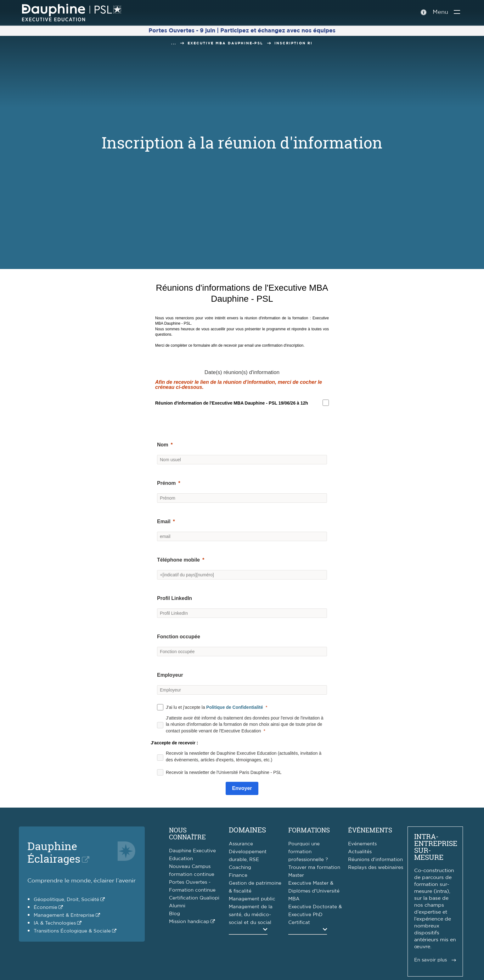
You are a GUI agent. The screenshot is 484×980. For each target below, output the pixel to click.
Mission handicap (189, 922)
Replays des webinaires (376, 868)
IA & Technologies (55, 923)
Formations (309, 830)
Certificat (299, 923)
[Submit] (242, 788)
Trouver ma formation (314, 868)
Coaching (240, 868)
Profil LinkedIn (174, 598)
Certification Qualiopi (194, 898)
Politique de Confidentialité (234, 707)
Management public (252, 899)
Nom (163, 445)
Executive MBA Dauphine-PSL (225, 43)
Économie (45, 907)
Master (296, 875)
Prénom (166, 483)
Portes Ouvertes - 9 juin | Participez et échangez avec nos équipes (242, 31)
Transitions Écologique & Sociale (72, 931)
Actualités (360, 852)
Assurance (241, 844)
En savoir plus (431, 960)
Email (164, 521)
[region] (232, 403)
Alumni (177, 906)
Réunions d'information (375, 860)
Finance (238, 875)
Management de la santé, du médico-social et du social (251, 915)
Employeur (170, 675)
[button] (242, 417)
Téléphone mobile (178, 560)
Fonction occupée (179, 637)
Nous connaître (187, 833)
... (174, 43)
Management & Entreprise (64, 915)
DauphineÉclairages (54, 852)
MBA (294, 899)
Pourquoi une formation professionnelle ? (308, 852)
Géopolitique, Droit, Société (66, 900)
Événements (370, 830)
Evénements (362, 844)
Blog (174, 914)
